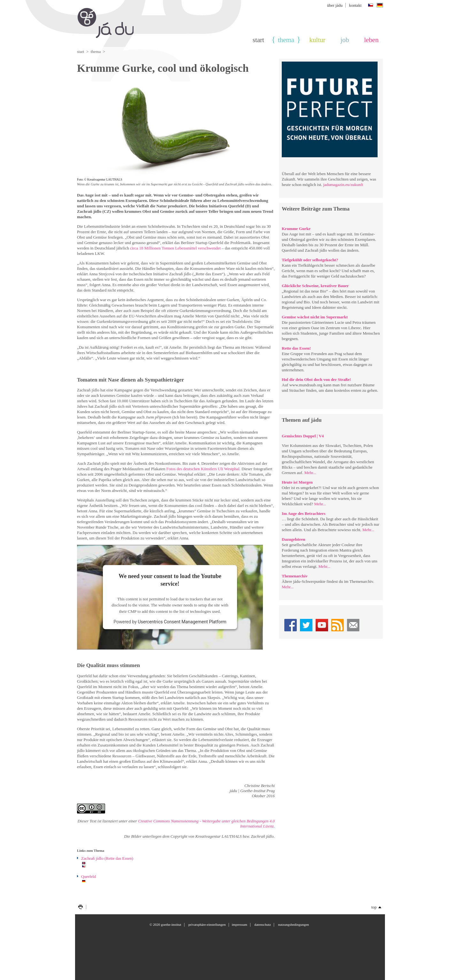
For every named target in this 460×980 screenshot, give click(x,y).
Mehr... (310, 473)
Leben (371, 40)
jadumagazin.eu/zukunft (343, 185)
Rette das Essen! (296, 348)
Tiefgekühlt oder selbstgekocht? (310, 260)
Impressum (240, 924)
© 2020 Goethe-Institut (165, 924)
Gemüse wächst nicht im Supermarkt (315, 317)
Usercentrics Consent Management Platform (182, 622)
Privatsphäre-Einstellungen (207, 924)
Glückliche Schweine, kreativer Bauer (315, 286)
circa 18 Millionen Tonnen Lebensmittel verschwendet (175, 248)
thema (286, 40)
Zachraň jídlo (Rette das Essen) (107, 858)
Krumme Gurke (296, 229)
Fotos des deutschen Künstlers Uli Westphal (203, 469)
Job (345, 40)
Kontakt (355, 5)
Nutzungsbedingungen (293, 924)
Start (258, 40)
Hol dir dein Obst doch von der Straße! (316, 379)
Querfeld (88, 876)
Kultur (317, 40)
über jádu (335, 5)
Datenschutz (263, 924)
